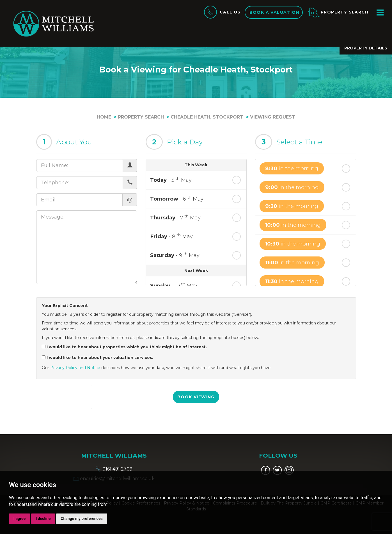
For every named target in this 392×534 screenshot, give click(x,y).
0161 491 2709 (114, 469)
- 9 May (175, 255)
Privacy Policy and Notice (75, 368)
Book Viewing (196, 397)
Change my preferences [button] (82, 519)
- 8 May (171, 236)
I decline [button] (43, 519)
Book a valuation (274, 12)
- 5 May (171, 180)
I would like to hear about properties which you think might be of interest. (124, 347)
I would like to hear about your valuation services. (98, 358)
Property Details (366, 48)
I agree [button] (20, 519)
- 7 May (175, 217)
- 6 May (177, 198)
